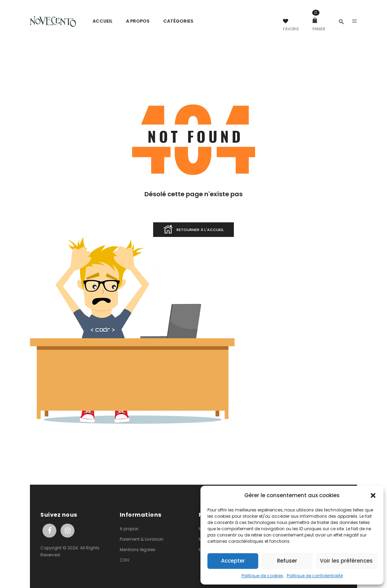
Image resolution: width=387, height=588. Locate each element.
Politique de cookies (262, 576)
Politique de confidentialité (315, 576)
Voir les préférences (346, 561)
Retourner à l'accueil (193, 230)
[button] (373, 495)
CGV (125, 560)
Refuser (287, 561)
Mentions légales (138, 550)
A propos (129, 529)
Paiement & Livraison (142, 539)
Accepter (233, 561)
